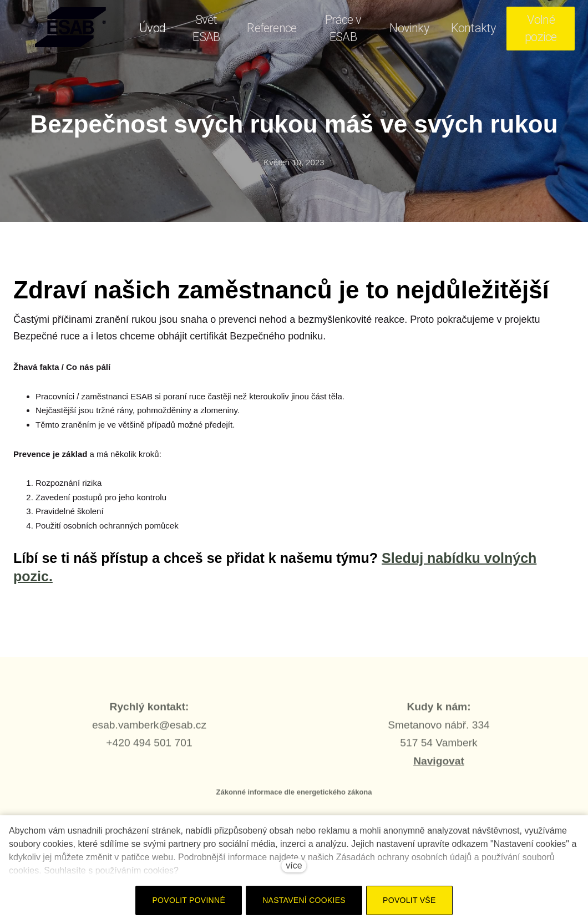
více (294, 865)
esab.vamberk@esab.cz (149, 730)
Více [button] (549, 29)
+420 (120, 748)
